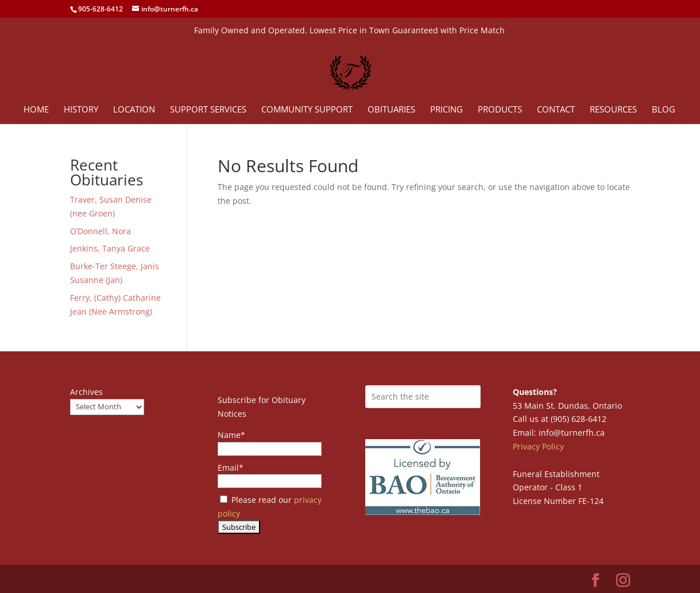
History (81, 110)
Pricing (446, 110)
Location (134, 110)
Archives (86, 392)
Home (36, 110)
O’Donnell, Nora (100, 231)
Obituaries (391, 110)
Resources (613, 110)
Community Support (307, 110)
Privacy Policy (538, 446)
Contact (556, 110)
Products (500, 110)
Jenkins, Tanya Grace (110, 248)
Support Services (208, 110)
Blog (664, 110)
